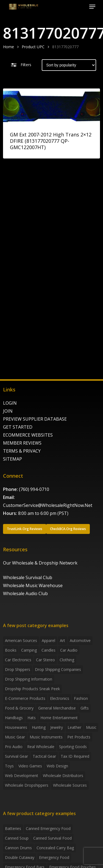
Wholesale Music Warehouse (33, 585)
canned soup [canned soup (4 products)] (17, 838)
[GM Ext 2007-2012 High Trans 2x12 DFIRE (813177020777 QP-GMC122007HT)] (51, 106)
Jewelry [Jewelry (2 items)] (57, 727)
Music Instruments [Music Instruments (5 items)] (46, 737)
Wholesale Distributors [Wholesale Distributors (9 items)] (63, 776)
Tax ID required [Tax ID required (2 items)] (75, 756)
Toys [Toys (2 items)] (9, 766)
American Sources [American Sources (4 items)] (21, 640)
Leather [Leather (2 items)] (74, 727)
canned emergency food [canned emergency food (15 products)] (48, 828)
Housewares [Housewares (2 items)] (16, 727)
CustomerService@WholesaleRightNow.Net (48, 505)
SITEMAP (12, 459)
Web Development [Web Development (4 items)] (22, 776)
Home (9, 47)
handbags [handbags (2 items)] (14, 718)
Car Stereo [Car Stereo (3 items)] (45, 660)
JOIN (8, 411)
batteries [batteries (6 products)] (13, 828)
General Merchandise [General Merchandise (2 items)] (57, 708)
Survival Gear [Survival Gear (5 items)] (16, 756)
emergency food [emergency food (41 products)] (54, 857)
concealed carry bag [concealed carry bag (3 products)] (55, 848)
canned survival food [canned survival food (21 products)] (52, 838)
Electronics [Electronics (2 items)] (60, 698)
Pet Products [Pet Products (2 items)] (79, 737)
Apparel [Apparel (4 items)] (48, 640)
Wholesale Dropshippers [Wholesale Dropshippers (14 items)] (27, 785)
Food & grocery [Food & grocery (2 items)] (19, 708)
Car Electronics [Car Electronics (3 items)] (18, 660)
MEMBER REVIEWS (22, 443)
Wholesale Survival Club (28, 577)
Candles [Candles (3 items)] (48, 650)
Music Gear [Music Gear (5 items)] (15, 737)
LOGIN (10, 403)
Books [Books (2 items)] (11, 650)
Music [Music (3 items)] (91, 727)
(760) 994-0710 (34, 489)
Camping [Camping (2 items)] (29, 650)
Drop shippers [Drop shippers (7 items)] (18, 669)
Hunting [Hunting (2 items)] (39, 727)
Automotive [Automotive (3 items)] (80, 640)
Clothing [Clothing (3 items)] (67, 660)
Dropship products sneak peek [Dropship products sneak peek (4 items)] (32, 689)
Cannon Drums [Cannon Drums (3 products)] (18, 848)
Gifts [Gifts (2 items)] (85, 708)
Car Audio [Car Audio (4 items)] (69, 650)
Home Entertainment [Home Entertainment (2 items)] (59, 718)
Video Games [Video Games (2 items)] (30, 766)
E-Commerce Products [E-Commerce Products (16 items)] (25, 698)
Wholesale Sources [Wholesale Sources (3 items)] (70, 785)
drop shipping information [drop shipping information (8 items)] (29, 679)
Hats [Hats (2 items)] (32, 718)
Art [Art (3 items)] (62, 640)
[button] (92, 7)
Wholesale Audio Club (25, 593)
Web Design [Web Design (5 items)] (57, 766)
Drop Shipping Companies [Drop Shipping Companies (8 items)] (58, 669)
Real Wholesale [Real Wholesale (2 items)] (41, 747)
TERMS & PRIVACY (22, 451)
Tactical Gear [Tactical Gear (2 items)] (44, 756)
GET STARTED (18, 427)
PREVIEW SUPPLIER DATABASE (35, 419)
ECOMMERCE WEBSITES (28, 435)
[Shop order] (69, 65)
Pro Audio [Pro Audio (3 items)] (14, 747)
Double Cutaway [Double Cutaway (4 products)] (20, 857)
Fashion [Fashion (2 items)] (81, 698)
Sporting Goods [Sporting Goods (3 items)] (73, 747)
